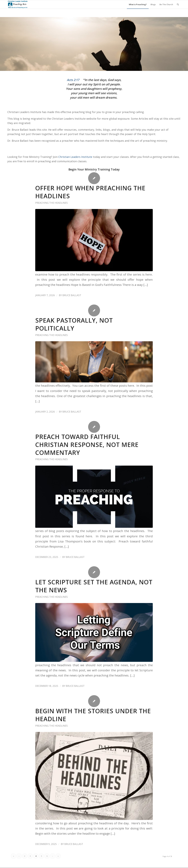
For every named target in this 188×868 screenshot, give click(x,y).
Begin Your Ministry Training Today (94, 169)
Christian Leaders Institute (75, 157)
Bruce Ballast (72, 295)
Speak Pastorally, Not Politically (74, 324)
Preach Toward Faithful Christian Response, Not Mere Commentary (87, 445)
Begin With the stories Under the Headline (93, 715)
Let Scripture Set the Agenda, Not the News (94, 586)
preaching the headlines (51, 203)
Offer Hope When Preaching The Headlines (90, 192)
